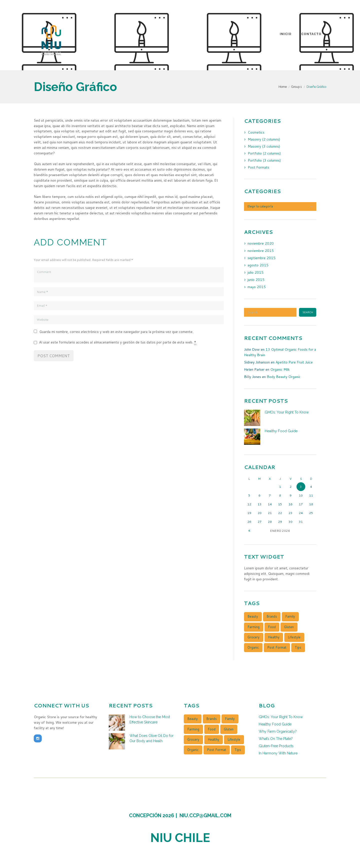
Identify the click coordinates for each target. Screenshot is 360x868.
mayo (257, 287)
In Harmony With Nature (278, 752)
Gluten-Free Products (276, 745)
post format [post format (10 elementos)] (277, 647)
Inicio (286, 34)
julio (256, 272)
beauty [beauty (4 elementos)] (253, 617)
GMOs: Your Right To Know (287, 412)
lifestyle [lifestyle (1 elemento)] (294, 637)
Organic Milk (280, 369)
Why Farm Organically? (278, 731)
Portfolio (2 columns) (265, 153)
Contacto (311, 34)
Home (283, 87)
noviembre (261, 243)
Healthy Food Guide (281, 431)
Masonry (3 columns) (264, 146)
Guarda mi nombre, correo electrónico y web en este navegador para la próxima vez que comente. (116, 332)
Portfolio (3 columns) (265, 160)
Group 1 (296, 87)
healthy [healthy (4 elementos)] (274, 637)
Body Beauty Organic (284, 377)
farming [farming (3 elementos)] (253, 627)
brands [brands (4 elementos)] (272, 617)
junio (256, 280)
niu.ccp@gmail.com (205, 815)
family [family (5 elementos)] (290, 617)
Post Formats (258, 167)
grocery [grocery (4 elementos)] (253, 637)
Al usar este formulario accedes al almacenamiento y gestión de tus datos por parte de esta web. (118, 342)
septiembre (261, 258)
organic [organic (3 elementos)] (253, 647)
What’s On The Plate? (276, 738)
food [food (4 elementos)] (272, 627)
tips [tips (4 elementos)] (298, 647)
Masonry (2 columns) (264, 139)
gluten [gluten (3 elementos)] (289, 627)
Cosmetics (256, 132)
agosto (258, 265)
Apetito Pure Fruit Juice (294, 362)
